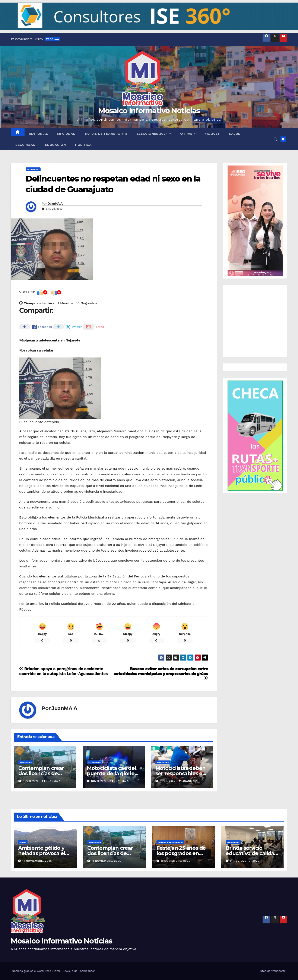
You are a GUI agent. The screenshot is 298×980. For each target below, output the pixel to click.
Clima (23, 842)
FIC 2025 (212, 134)
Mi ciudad (66, 134)
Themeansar (87, 971)
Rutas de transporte (106, 134)
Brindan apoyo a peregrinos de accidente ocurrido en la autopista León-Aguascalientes (64, 671)
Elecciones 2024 (153, 134)
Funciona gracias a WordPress (31, 971)
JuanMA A (55, 204)
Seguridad (26, 145)
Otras (187, 134)
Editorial (39, 134)
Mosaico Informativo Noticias (149, 111)
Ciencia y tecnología (170, 842)
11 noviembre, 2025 (37, 861)
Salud (235, 134)
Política (83, 145)
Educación (56, 145)
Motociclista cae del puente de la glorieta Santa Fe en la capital (113, 773)
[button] (149, 16)
